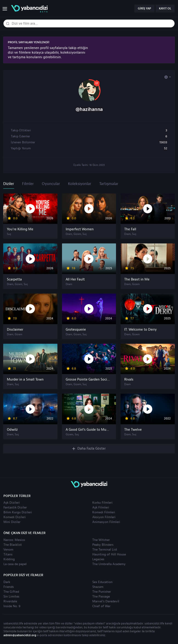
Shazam (98, 587)
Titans (8, 554)
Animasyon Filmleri (106, 522)
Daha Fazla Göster (89, 449)
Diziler (9, 184)
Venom (8, 550)
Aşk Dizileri (12, 503)
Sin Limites (11, 597)
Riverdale (10, 601)
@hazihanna (89, 109)
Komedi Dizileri (15, 517)
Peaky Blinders (103, 545)
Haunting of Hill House (109, 554)
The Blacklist (13, 545)
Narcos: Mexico (14, 540)
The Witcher (101, 540)
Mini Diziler (12, 522)
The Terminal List (105, 550)
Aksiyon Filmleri (104, 517)
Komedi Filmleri (104, 512)
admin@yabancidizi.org (20, 635)
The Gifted (11, 592)
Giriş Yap (144, 9)
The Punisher (102, 592)
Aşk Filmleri (101, 508)
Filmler (28, 184)
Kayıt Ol (165, 9)
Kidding (9, 559)
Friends (9, 587)
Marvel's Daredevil (106, 601)
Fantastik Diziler (15, 508)
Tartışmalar (109, 184)
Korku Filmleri (102, 503)
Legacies (98, 559)
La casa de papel (15, 564)
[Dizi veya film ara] (8, 24)
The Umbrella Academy (109, 564)
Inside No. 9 (12, 606)
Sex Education (102, 582)
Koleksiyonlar (80, 184)
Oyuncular (51, 184)
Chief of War (101, 606)
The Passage (101, 597)
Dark (7, 582)
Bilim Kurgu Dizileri (18, 512)
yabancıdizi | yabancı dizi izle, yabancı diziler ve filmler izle (29, 9)
